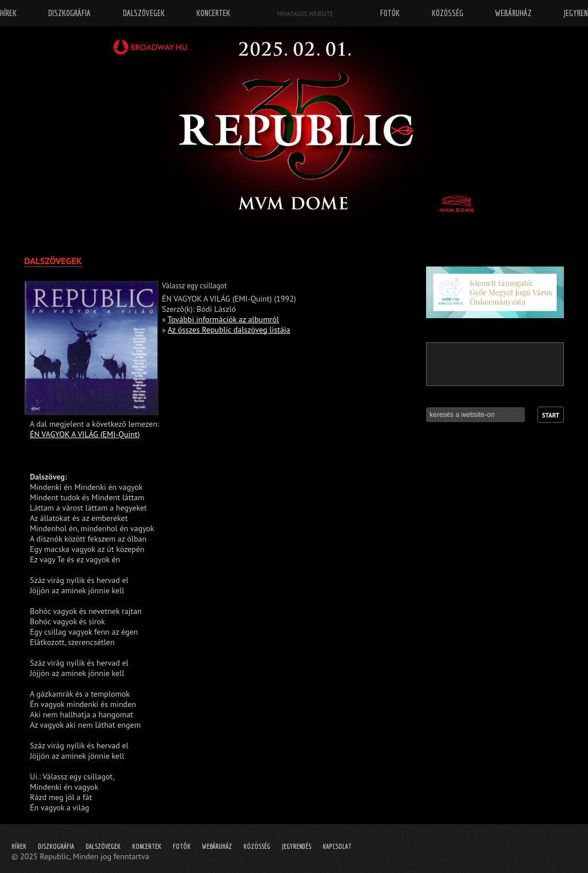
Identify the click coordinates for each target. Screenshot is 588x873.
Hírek (19, 846)
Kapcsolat (337, 846)
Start (551, 415)
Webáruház (217, 846)
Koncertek (147, 846)
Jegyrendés (297, 846)
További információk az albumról (223, 319)
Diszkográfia (56, 846)
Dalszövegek (103, 846)
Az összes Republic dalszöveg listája (229, 330)
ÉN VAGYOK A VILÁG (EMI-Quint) (85, 434)
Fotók (182, 846)
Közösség (257, 846)
